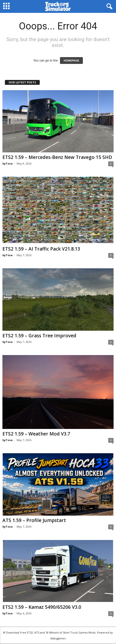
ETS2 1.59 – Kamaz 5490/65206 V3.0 (42, 607)
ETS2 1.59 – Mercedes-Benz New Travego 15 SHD (57, 157)
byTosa (8, 163)
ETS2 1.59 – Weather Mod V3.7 (36, 434)
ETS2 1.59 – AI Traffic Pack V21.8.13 (41, 249)
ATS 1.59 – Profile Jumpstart (34, 520)
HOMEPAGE (71, 61)
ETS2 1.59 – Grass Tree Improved (39, 336)
